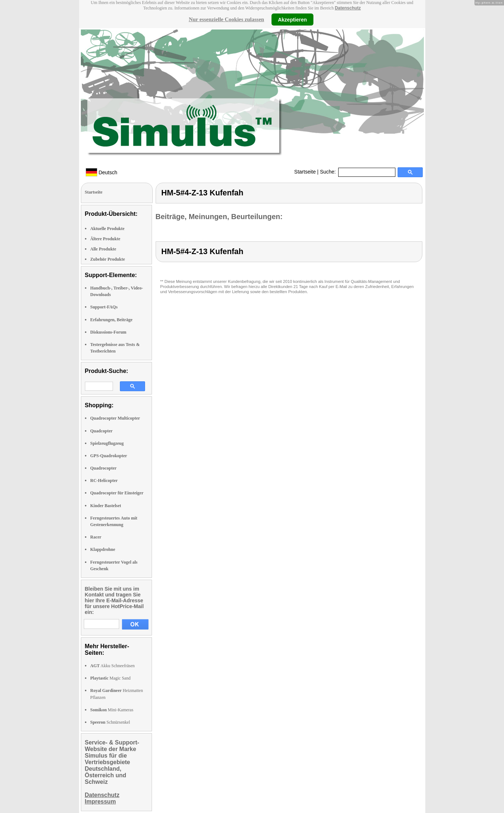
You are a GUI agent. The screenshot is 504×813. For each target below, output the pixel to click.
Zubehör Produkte (108, 259)
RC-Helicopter (104, 481)
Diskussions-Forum (108, 332)
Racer (96, 537)
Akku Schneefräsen (113, 666)
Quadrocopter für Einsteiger (117, 493)
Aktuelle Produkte (108, 229)
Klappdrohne (103, 549)
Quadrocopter (103, 468)
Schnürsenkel (110, 722)
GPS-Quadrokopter (109, 456)
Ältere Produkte (106, 239)
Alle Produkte (103, 249)
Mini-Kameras (112, 710)
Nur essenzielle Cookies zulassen (226, 19)
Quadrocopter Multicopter (115, 418)
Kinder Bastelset (106, 506)
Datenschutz (348, 8)
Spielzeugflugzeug (107, 443)
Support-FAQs (104, 307)
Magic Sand (111, 678)
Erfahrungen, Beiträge (112, 320)
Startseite (305, 172)
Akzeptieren (292, 19)
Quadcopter (101, 431)
